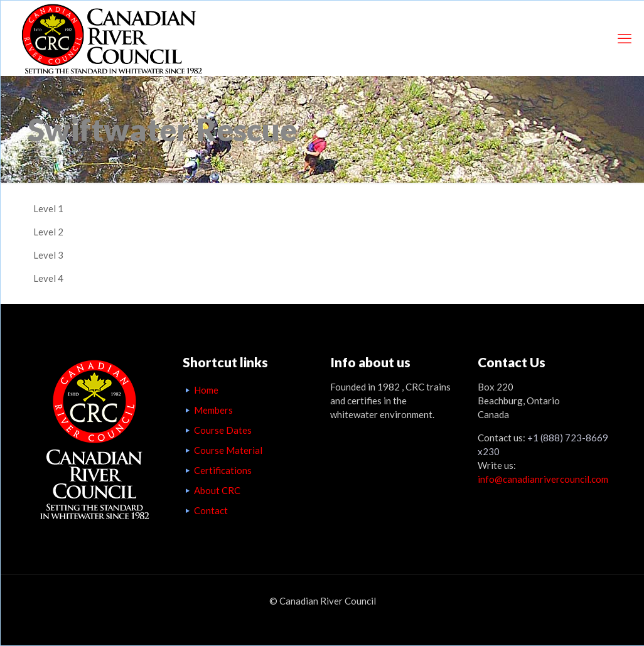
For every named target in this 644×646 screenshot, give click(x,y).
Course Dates (223, 430)
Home (206, 390)
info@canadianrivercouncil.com (543, 479)
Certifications (223, 470)
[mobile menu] (625, 38)
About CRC (217, 490)
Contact (211, 510)
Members (213, 410)
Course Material (228, 450)
